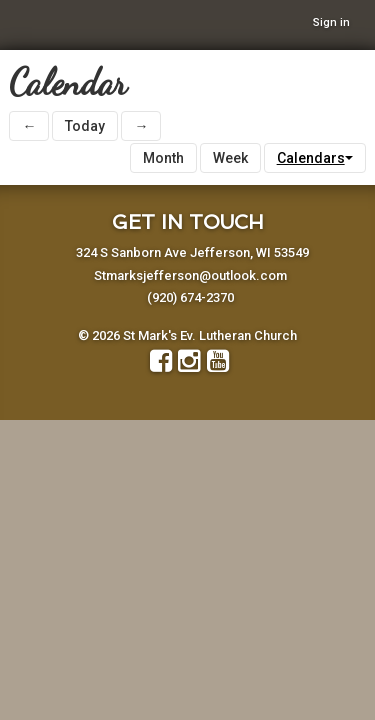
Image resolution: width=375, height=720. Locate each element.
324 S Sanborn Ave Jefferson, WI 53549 (192, 252)
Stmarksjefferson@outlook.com (190, 275)
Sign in (331, 22)
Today (85, 126)
